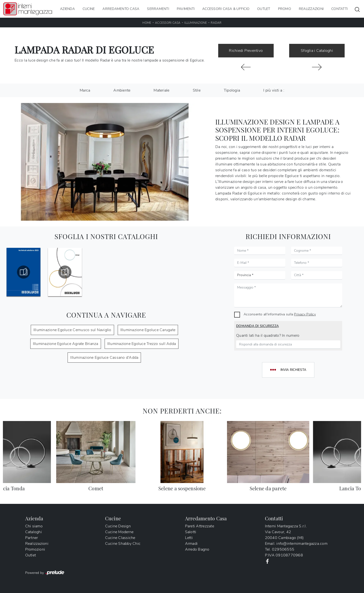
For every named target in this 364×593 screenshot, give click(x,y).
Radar (216, 23)
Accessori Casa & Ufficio (226, 9)
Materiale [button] (161, 90)
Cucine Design (118, 526)
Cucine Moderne (119, 532)
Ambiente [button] (122, 90)
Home (147, 23)
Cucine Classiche (120, 538)
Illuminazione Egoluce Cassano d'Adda (104, 358)
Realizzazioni (311, 9)
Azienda (67, 9)
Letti (189, 538)
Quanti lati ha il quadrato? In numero (268, 336)
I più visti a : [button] (274, 90)
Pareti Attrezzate (200, 526)
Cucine (89, 9)
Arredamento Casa (121, 9)
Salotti (191, 532)
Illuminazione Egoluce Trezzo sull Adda (142, 344)
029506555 (283, 549)
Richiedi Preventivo (246, 51)
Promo (285, 9)
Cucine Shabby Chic (123, 544)
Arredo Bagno (197, 549)
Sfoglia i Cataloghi (317, 51)
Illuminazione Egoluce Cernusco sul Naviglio (72, 330)
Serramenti (158, 9)
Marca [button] (85, 90)
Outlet (264, 9)
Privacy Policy (305, 314)
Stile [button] (197, 90)
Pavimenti (186, 9)
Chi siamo (34, 526)
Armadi (191, 544)
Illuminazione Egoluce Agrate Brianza (66, 344)
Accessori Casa (168, 23)
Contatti (339, 9)
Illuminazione (196, 23)
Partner (32, 538)
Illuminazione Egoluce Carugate (148, 330)
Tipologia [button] (232, 90)
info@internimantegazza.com (302, 544)
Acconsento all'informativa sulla (280, 314)
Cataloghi (34, 532)
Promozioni (35, 549)
